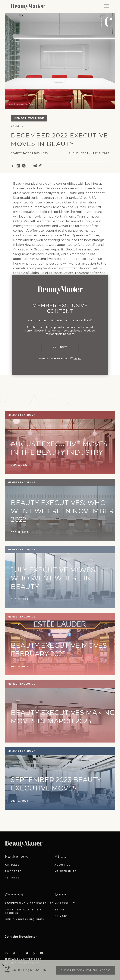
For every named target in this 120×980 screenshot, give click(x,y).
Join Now (60, 347)
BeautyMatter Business (29, 153)
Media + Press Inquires (24, 919)
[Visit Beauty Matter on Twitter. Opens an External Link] (28, 953)
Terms (60, 910)
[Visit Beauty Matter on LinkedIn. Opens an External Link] (7, 953)
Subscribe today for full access (86, 970)
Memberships (66, 871)
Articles (12, 865)
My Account (65, 903)
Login (77, 358)
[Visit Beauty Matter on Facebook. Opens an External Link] (21, 953)
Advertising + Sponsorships (29, 903)
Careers (17, 126)
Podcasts (13, 871)
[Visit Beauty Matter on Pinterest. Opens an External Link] (35, 953)
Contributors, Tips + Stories (23, 911)
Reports (12, 878)
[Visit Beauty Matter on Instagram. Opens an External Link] (14, 953)
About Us (63, 865)
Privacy (61, 916)
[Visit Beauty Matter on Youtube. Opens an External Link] (43, 953)
